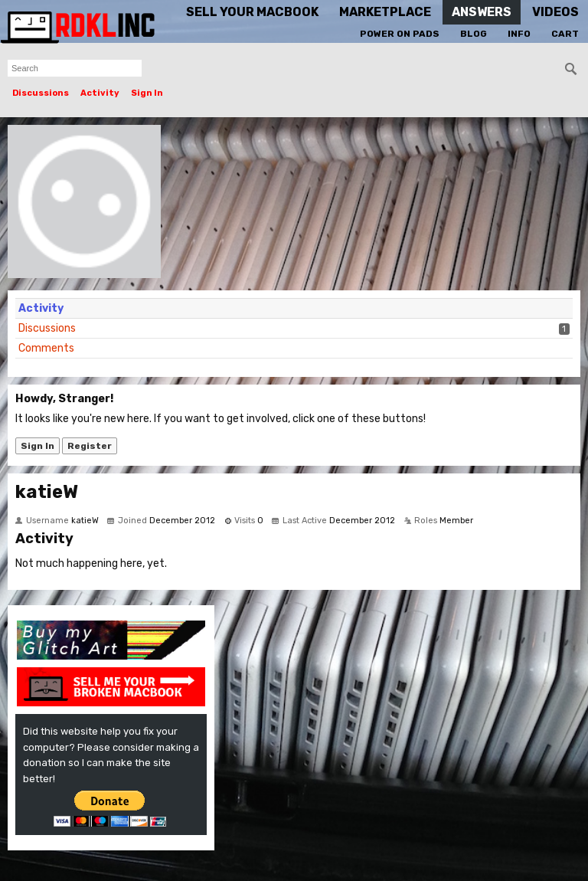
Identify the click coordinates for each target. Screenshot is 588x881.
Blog (474, 34)
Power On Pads (400, 34)
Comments (46, 348)
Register (90, 446)
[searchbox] (75, 68)
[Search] (571, 69)
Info (519, 34)
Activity (100, 93)
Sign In (147, 93)
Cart (565, 34)
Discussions (41, 93)
